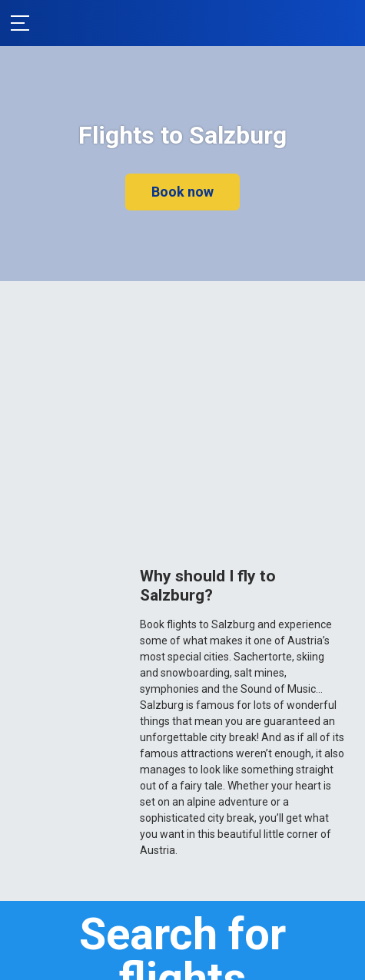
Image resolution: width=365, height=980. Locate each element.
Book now (182, 192)
